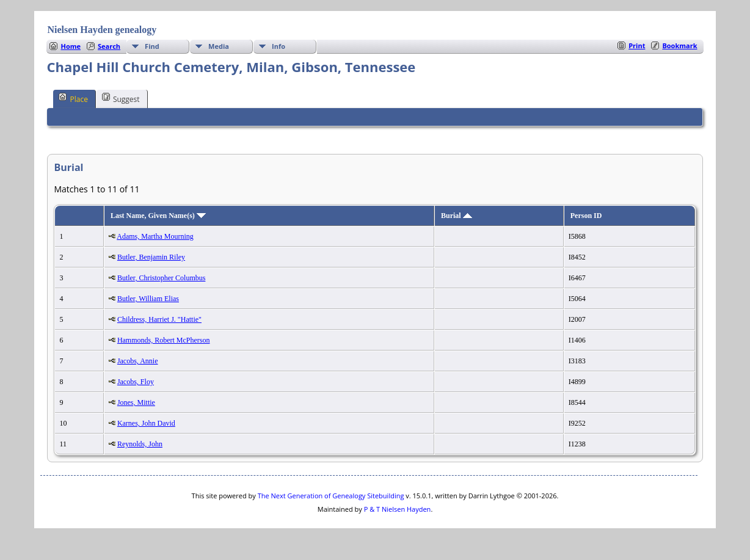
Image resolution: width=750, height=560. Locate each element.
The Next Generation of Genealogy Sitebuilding (331, 496)
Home (71, 46)
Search (109, 46)
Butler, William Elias (148, 299)
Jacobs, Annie (138, 361)
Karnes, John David (146, 423)
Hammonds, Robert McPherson (164, 340)
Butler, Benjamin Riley (151, 257)
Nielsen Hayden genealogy (102, 30)
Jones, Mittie (136, 402)
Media (219, 46)
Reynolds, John (140, 444)
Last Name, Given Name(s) (158, 216)
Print (637, 45)
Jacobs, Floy (136, 382)
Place (73, 98)
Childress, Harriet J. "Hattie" (159, 319)
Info (279, 46)
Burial (457, 216)
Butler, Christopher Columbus (162, 278)
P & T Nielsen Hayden (398, 509)
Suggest (121, 98)
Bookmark (679, 45)
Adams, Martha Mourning (155, 236)
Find (152, 46)
